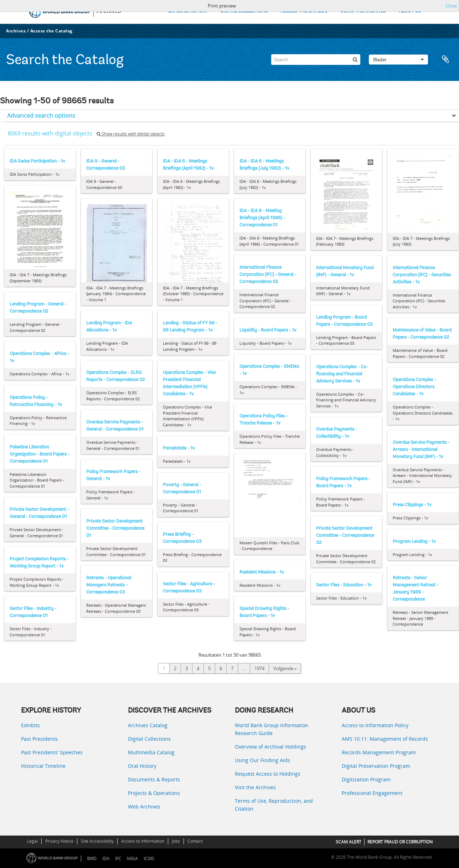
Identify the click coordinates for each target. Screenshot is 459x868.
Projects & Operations (154, 793)
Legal (32, 841)
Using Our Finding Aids (262, 760)
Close (451, 6)
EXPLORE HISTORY (188, 11)
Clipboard (445, 60)
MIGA (132, 859)
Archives (16, 31)
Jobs (176, 841)
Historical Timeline (43, 766)
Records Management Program (379, 752)
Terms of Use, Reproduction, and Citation (274, 805)
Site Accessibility (97, 841)
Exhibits (30, 725)
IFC (118, 859)
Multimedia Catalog (151, 752)
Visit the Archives (255, 787)
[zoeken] (355, 60)
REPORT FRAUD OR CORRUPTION (400, 842)
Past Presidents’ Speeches (52, 752)
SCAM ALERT (349, 842)
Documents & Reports (154, 779)
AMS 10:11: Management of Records (385, 739)
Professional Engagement (372, 793)
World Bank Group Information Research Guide (272, 729)
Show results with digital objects (131, 134)
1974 (259, 668)
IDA (106, 859)
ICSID (149, 859)
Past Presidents (39, 739)
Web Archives (144, 807)
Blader (398, 60)
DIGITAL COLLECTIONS (244, 11)
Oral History (142, 766)
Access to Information (143, 841)
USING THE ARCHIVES (363, 11)
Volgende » (285, 668)
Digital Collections (149, 739)
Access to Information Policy (375, 725)
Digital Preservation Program (376, 766)
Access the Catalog (51, 31)
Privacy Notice (59, 841)
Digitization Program (366, 779)
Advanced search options (41, 115)
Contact (195, 841)
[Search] (316, 60)
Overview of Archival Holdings (270, 747)
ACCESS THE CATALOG (304, 11)
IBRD (92, 859)
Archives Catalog (148, 725)
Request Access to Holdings (268, 774)
